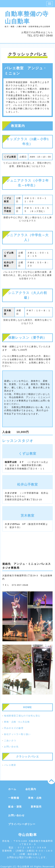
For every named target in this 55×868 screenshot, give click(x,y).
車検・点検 (35, 798)
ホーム (12, 789)
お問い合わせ (16, 815)
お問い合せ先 (11, 747)
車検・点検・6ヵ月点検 (17, 722)
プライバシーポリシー (22, 824)
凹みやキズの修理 (14, 728)
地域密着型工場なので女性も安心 (22, 716)
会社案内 (31, 789)
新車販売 (36, 807)
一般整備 (14, 798)
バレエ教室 (10, 765)
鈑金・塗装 (15, 807)
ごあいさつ (10, 740)
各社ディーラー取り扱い (17, 734)
